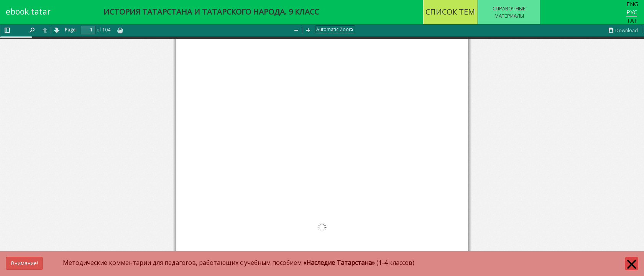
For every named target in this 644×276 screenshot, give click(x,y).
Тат (632, 20)
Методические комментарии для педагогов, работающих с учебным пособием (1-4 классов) (210, 263)
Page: (71, 30)
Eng (632, 4)
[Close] (632, 264)
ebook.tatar (28, 12)
